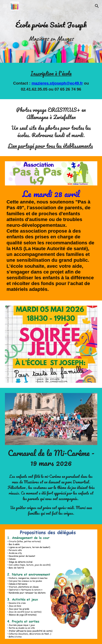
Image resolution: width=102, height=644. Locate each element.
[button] (5, 6)
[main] (51, 24)
